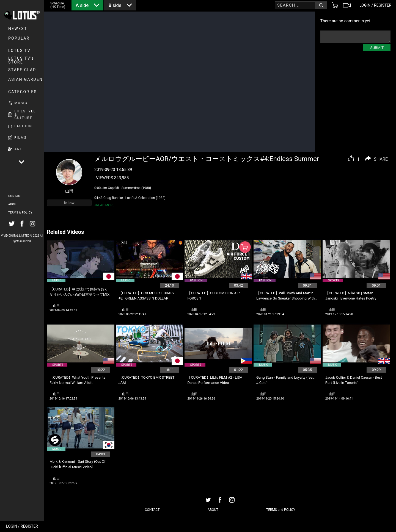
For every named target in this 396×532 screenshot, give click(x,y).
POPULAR (19, 38)
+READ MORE (104, 205)
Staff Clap (22, 70)
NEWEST (18, 29)
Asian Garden (25, 79)
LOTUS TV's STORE (21, 60)
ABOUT (13, 204)
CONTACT (15, 196)
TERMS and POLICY (281, 510)
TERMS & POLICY (20, 213)
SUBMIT (377, 48)
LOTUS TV (19, 51)
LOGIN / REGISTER (22, 526)
